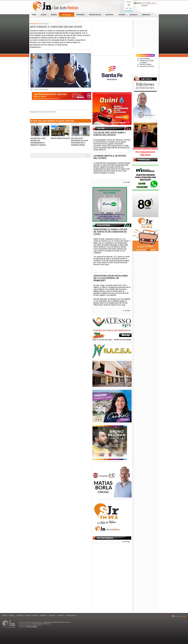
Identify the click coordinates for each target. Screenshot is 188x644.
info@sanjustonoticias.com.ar (42, 624)
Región (54, 15)
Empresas (146, 15)
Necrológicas (95, 15)
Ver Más (127, 182)
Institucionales (71, 615)
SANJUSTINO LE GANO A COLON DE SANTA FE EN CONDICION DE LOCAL (110, 232)
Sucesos (122, 15)
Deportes (110, 15)
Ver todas (127, 542)
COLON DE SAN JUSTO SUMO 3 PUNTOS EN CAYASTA (110, 134)
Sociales (134, 15)
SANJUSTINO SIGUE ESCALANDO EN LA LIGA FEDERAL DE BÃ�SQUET (111, 278)
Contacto (144, 6)
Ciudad (44, 15)
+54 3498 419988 (31, 627)
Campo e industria (32, 615)
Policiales (67, 15)
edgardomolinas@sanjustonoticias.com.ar (57, 622)
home (34, 15)
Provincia (80, 15)
